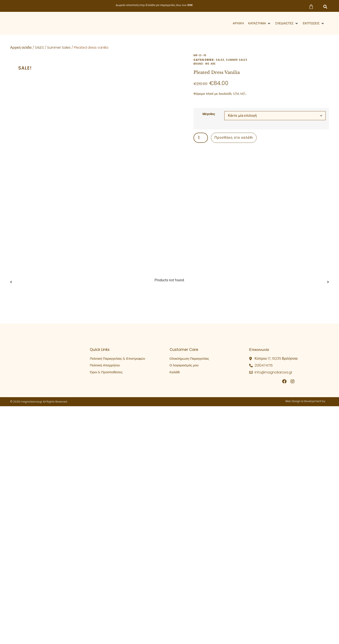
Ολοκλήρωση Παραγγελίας (190, 417)
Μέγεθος (209, 114)
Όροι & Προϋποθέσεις (107, 430)
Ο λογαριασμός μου (185, 424)
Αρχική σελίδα (21, 47)
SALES (39, 47)
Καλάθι (175, 430)
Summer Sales (59, 47)
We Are (210, 64)
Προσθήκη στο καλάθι (235, 138)
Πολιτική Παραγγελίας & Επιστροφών (118, 417)
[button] (325, 7)
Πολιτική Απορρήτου (105, 424)
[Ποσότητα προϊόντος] (202, 138)
